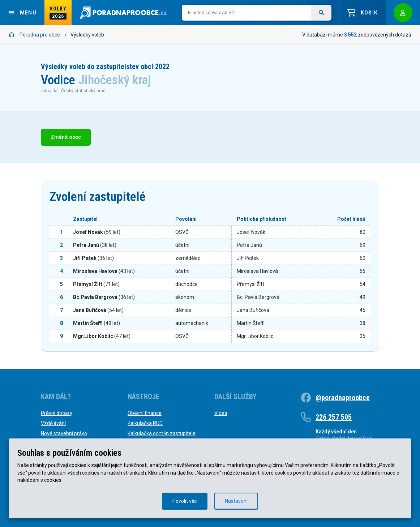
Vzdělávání (53, 423)
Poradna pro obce (34, 35)
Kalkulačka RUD (145, 423)
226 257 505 (334, 417)
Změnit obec (66, 137)
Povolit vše (185, 501)
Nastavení (236, 501)
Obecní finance (145, 413)
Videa (221, 413)
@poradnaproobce (343, 398)
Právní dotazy (57, 413)
